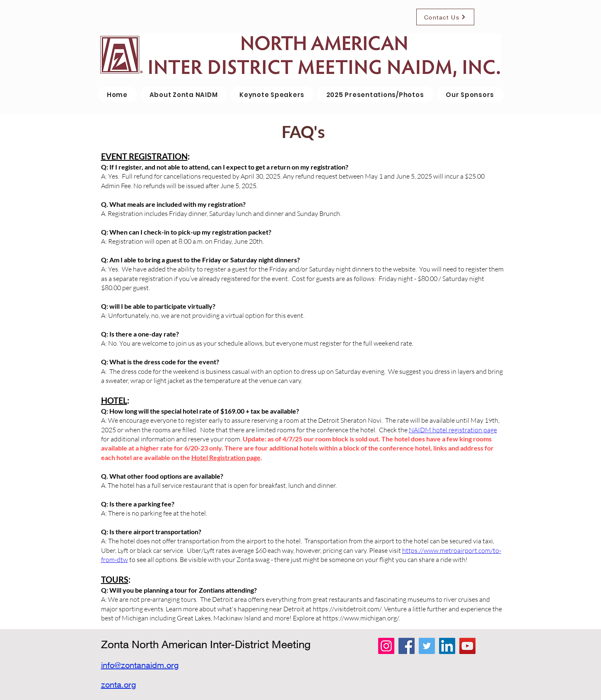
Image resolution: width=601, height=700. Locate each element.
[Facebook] (407, 646)
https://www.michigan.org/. (361, 618)
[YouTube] (467, 646)
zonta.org (118, 684)
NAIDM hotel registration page (453, 430)
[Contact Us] (445, 17)
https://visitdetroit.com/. (348, 609)
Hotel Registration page (226, 457)
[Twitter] (427, 646)
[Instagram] (386, 646)
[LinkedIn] (447, 646)
